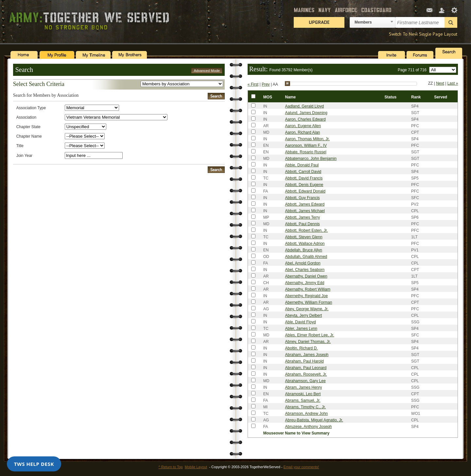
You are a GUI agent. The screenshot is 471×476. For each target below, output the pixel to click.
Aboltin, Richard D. (302, 348)
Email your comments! (301, 467)
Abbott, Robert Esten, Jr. (307, 230)
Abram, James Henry (304, 387)
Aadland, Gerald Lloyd (305, 106)
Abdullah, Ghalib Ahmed (306, 257)
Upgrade (319, 22)
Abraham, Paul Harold (305, 361)
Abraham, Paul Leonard (306, 368)
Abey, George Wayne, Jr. (307, 309)
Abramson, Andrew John (307, 414)
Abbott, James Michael (305, 211)
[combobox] (373, 22)
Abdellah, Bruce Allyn (304, 250)
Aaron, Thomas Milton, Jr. (308, 139)
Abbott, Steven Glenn (304, 237)
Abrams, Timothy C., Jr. (306, 407)
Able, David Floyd (301, 322)
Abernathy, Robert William (308, 289)
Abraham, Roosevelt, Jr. (306, 374)
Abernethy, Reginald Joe (307, 296)
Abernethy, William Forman (309, 302)
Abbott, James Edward (305, 204)
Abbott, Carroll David (303, 172)
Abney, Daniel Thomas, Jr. (308, 342)
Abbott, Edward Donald (305, 191)
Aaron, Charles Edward (305, 119)
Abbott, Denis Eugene (304, 185)
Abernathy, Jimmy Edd (305, 283)
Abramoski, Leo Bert (303, 394)
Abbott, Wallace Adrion (305, 244)
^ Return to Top (171, 467)
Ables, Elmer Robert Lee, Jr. (310, 335)
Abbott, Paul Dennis (303, 224)
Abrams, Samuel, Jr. (303, 400)
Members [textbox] (363, 22)
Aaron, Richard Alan (303, 132)
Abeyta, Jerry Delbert (304, 315)
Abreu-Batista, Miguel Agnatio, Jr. (314, 420)
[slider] (288, 84)
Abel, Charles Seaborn (305, 270)
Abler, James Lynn (301, 329)
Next (440, 83)
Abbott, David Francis (304, 178)
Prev (266, 84)
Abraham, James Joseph (307, 355)
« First (253, 84)
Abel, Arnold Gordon (303, 263)
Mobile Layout (196, 467)
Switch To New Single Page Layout (423, 34)
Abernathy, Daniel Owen (306, 276)
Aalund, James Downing (306, 113)
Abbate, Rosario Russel (306, 152)
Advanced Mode (207, 71)
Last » (453, 83)
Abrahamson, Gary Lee (305, 381)
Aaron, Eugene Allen (303, 126)
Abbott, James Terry (303, 217)
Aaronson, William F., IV (306, 145)
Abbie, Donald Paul (302, 165)
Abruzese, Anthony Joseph (309, 427)
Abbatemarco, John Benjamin (311, 159)
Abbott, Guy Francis (303, 198)
